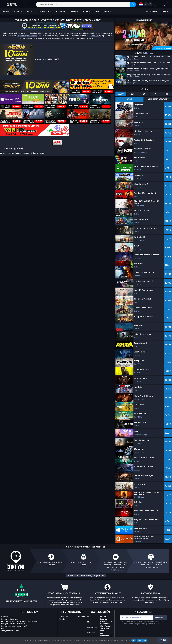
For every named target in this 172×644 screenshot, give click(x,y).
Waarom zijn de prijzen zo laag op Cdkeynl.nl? (20, 621)
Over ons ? (5, 617)
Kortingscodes (91, 11)
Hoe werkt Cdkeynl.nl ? (10, 619)
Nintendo (91, 633)
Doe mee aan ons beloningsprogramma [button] (86, 576)
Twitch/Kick (63, 617)
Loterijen (95, 36)
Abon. (30, 11)
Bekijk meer (148, 53)
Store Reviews (106, 626)
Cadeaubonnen (107, 621)
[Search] (133, 4)
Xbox (89, 622)
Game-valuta (44, 11)
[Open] (31, 4)
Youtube (81, 617)
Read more (142, 640)
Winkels (74, 11)
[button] (166, 4)
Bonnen (18, 11)
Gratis (107, 11)
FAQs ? (4, 628)
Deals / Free (105, 624)
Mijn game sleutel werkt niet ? (13, 624)
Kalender (61, 11)
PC (88, 617)
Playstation (92, 627)
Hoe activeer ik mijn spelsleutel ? (14, 626)
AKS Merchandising (106, 634)
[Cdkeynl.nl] (4, 4)
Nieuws (166, 11)
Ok (134, 640)
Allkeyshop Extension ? (10, 631)
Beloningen (151, 11)
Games (6, 11)
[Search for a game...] (86, 4)
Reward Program (104, 618)
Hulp (163, 640)
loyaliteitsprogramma (27, 36)
